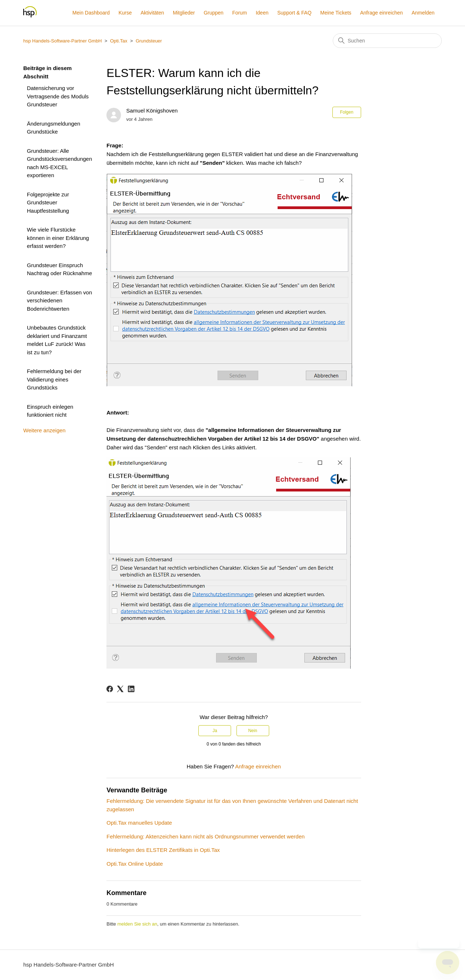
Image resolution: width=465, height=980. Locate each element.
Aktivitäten (152, 13)
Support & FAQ (294, 13)
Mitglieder (184, 13)
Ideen (262, 13)
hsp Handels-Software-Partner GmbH (62, 41)
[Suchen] (387, 41)
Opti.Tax (119, 41)
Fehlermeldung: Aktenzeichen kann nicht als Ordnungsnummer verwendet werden (205, 836)
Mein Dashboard (91, 13)
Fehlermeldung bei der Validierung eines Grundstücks (54, 379)
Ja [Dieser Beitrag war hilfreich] (215, 731)
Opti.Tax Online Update (135, 864)
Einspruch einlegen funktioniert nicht (50, 411)
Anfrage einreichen (381, 13)
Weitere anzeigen (44, 430)
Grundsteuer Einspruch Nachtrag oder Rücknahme (59, 269)
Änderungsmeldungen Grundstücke (54, 128)
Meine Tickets (336, 13)
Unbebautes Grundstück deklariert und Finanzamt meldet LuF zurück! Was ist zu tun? (57, 340)
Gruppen (214, 13)
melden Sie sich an (137, 924)
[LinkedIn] (131, 689)
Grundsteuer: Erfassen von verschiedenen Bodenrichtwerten (59, 301)
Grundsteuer (149, 41)
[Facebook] (110, 689)
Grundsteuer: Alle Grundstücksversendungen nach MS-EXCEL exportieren (59, 163)
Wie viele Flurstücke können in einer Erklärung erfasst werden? (58, 238)
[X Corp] (120, 689)
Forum (239, 13)
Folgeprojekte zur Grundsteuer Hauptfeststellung (48, 203)
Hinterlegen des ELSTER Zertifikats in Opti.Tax (163, 850)
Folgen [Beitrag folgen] (347, 112)
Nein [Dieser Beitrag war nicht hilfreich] (253, 731)
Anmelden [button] (423, 13)
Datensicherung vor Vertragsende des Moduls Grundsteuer (58, 96)
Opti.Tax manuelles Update (139, 823)
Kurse (125, 13)
